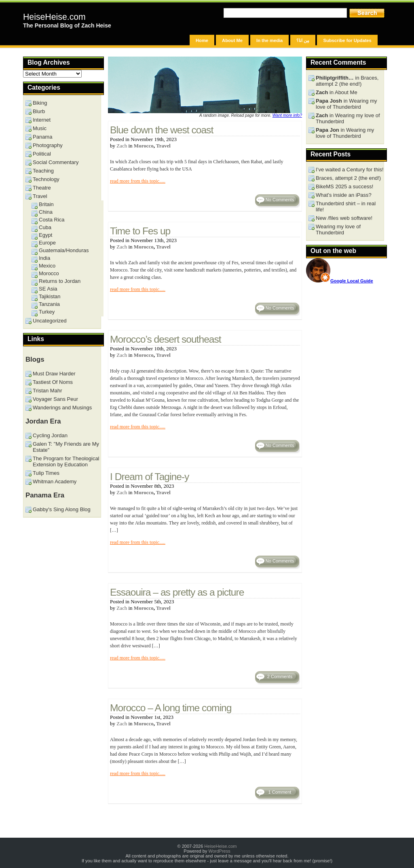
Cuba (45, 227)
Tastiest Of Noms (53, 382)
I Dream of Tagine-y (149, 477)
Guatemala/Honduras (64, 250)
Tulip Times (46, 473)
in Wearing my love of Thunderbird (346, 104)
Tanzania (49, 304)
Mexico (47, 266)
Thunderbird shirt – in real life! (346, 206)
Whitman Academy (55, 481)
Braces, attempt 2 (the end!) (348, 178)
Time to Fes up (140, 231)
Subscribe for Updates (347, 40)
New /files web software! (344, 218)
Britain (46, 204)
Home (202, 40)
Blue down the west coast (162, 130)
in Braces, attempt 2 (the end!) (347, 81)
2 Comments (280, 676)
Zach (122, 146)
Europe (47, 243)
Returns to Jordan (60, 281)
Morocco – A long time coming (171, 708)
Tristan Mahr (47, 391)
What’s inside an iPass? (344, 195)
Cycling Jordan (50, 435)
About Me (232, 40)
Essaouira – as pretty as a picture (177, 592)
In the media (269, 40)
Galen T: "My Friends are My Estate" (66, 447)
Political (42, 154)
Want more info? (287, 115)
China (46, 212)
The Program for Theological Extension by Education (66, 461)
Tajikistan (50, 296)
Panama (42, 137)
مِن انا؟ (303, 40)
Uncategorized (50, 321)
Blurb (39, 111)
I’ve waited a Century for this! (350, 170)
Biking (40, 103)
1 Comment (280, 792)
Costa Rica (52, 220)
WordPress (219, 851)
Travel (163, 146)
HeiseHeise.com (54, 17)
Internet (42, 120)
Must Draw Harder (54, 374)
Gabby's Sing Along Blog (62, 509)
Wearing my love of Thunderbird (338, 230)
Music (40, 128)
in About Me (337, 92)
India (44, 258)
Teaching (43, 171)
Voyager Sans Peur (55, 399)
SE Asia (48, 289)
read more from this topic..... (138, 181)
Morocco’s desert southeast (166, 339)
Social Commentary (56, 162)
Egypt (45, 235)
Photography (48, 145)
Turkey (47, 312)
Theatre (42, 188)
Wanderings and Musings (62, 408)
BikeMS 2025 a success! (344, 186)
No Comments (280, 200)
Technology (46, 179)
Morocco (144, 146)
